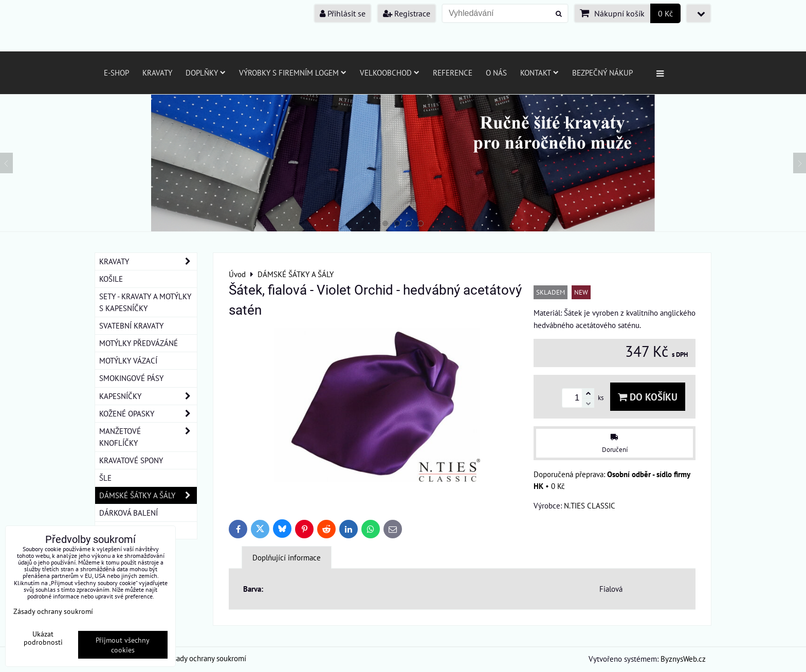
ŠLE (105, 478)
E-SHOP (116, 72)
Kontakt (539, 72)
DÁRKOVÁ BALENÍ (129, 513)
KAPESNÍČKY (148, 396)
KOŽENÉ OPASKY (148, 414)
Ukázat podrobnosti (43, 638)
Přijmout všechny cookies (123, 645)
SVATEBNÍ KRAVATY (131, 325)
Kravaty (157, 72)
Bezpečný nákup (602, 72)
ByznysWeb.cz (683, 659)
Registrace (407, 13)
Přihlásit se (343, 13)
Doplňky (206, 72)
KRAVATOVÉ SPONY (131, 460)
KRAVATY (148, 261)
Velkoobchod (390, 72)
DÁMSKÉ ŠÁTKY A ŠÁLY (148, 495)
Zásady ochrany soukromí (206, 658)
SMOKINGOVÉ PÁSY (131, 378)
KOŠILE (111, 279)
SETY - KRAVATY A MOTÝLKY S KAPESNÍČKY (145, 302)
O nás (496, 72)
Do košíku (648, 397)
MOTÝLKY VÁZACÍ (128, 360)
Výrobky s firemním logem (293, 72)
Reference (453, 72)
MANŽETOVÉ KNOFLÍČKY (148, 437)
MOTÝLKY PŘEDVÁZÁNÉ (139, 343)
